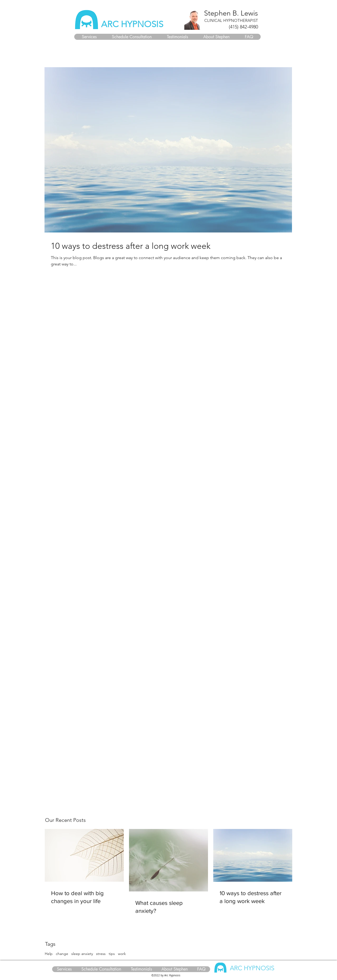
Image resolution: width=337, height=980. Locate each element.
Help (49, 954)
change (62, 954)
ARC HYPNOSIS (132, 24)
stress (101, 954)
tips (112, 954)
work (122, 954)
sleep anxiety (82, 954)
